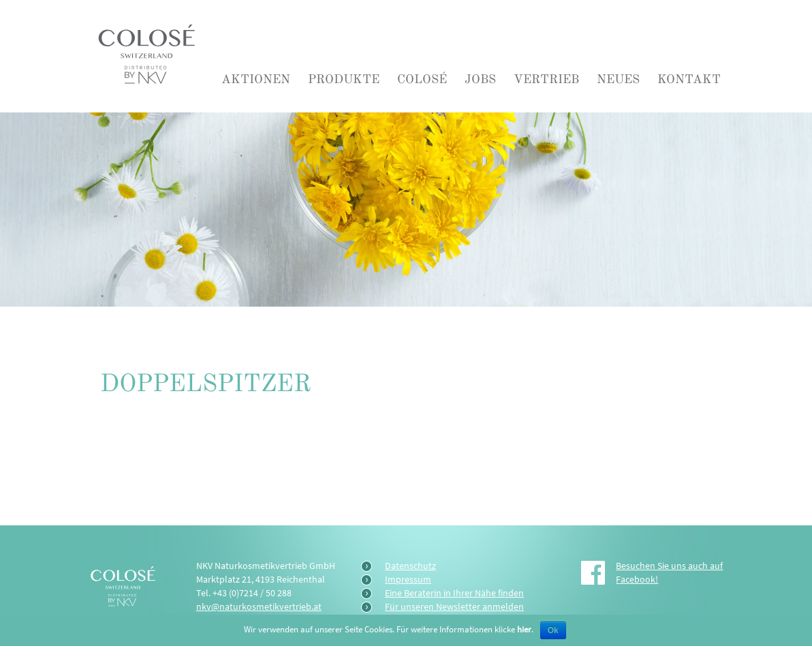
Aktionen (256, 79)
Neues (618, 79)
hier (524, 629)
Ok (553, 630)
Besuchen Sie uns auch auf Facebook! (669, 572)
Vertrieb (546, 79)
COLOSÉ (422, 79)
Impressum (408, 579)
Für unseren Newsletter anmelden (454, 606)
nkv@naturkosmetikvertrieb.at (259, 606)
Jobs (480, 79)
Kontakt (689, 79)
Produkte (344, 79)
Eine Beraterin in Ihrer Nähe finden (454, 593)
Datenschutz (410, 566)
